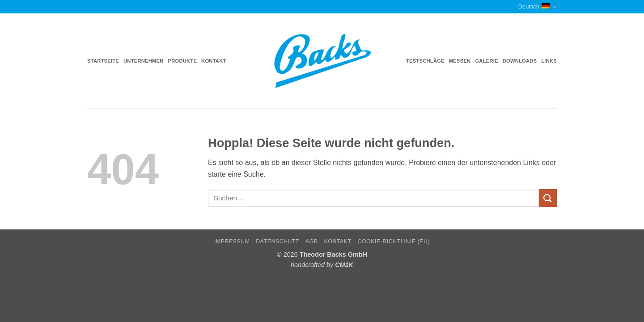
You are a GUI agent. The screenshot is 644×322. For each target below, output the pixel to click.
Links (549, 61)
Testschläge (425, 61)
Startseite (103, 61)
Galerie (486, 61)
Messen (460, 61)
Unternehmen (143, 61)
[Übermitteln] (548, 198)
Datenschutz (278, 241)
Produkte (183, 61)
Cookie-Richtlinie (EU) (394, 241)
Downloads (520, 61)
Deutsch (538, 7)
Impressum (232, 241)
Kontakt (214, 61)
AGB (312, 241)
